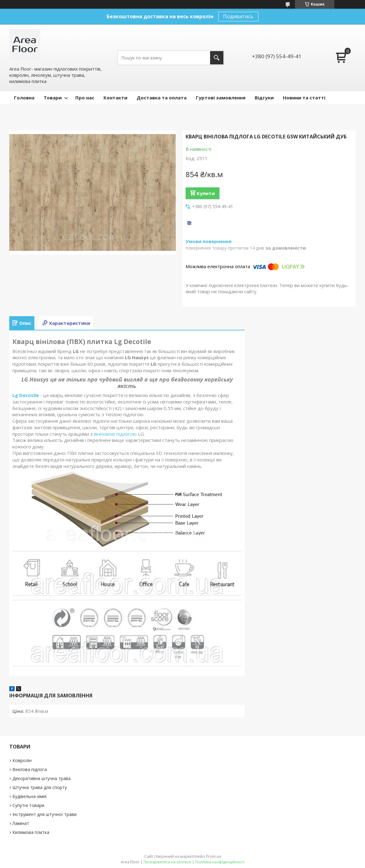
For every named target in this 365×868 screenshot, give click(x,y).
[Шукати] (217, 58)
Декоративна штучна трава (42, 778)
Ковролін (22, 760)
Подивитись (238, 16)
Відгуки (264, 98)
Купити (206, 193)
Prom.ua (213, 856)
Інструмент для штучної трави (44, 814)
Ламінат (21, 823)
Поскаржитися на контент (167, 862)
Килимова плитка (31, 832)
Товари (53, 98)
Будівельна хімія (29, 796)
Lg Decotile (26, 395)
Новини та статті (304, 98)
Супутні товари (28, 805)
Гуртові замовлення (221, 98)
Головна (24, 98)
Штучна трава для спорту (40, 787)
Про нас (85, 98)
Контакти (115, 98)
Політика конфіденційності (220, 862)
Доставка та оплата (162, 98)
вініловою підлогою (115, 434)
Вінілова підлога (30, 769)
